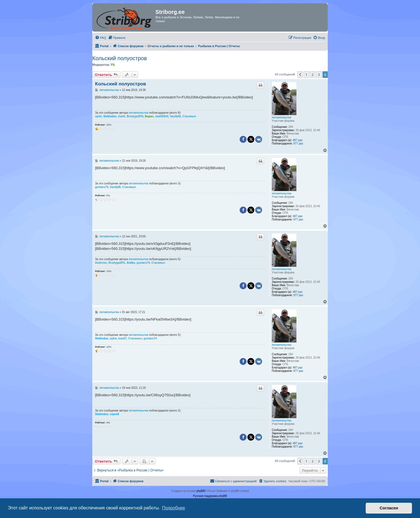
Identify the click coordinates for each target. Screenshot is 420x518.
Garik (122, 116)
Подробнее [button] (174, 508)
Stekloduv (110, 116)
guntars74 (102, 187)
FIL (113, 65)
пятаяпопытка (281, 117)
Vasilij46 (175, 116)
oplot (98, 116)
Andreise (101, 263)
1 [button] (306, 75)
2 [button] (313, 75)
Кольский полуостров (120, 58)
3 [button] (319, 75)
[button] (300, 75)
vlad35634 (162, 116)
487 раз (298, 140)
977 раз (298, 144)
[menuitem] (101, 38)
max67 (122, 338)
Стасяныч (189, 116)
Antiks (131, 263)
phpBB (201, 491)
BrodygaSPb (135, 116)
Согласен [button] (389, 508)
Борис (149, 116)
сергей (114, 414)
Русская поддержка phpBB (210, 496)
